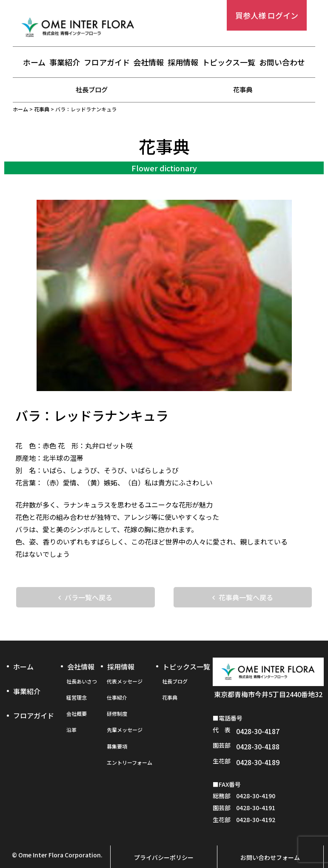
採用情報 (183, 62)
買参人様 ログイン (267, 15)
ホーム (34, 62)
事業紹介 (65, 62)
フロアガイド (107, 62)
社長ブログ (92, 89)
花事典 (243, 89)
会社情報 (148, 62)
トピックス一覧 (229, 62)
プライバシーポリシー (164, 841)
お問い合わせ (282, 62)
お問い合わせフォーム (270, 841)
